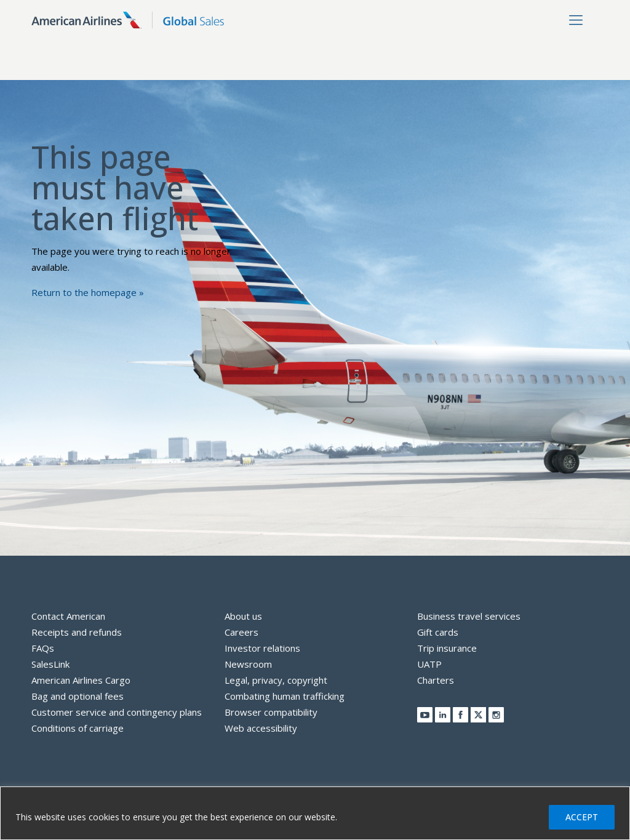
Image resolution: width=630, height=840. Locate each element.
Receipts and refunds (77, 632)
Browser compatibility (271, 712)
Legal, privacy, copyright (276, 680)
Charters (436, 680)
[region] (315, 813)
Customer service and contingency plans (117, 712)
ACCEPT (582, 817)
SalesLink (50, 664)
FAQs (43, 648)
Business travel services (469, 616)
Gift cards (438, 632)
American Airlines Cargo (81, 680)
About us (243, 616)
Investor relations (262, 648)
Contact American (68, 616)
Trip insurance (447, 648)
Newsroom (248, 664)
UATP (429, 664)
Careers (241, 632)
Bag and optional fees (78, 696)
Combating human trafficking (285, 696)
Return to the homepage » (88, 292)
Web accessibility (261, 728)
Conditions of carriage (78, 728)
